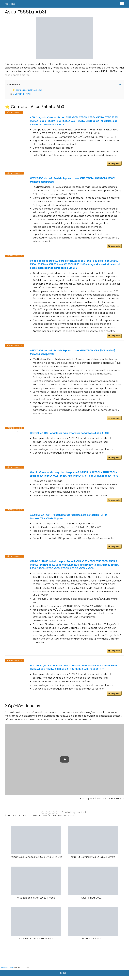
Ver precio (115, 164)
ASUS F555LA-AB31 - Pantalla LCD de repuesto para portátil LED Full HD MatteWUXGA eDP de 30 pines (69, 520)
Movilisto (10, 4)
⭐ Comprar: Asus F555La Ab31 (27, 90)
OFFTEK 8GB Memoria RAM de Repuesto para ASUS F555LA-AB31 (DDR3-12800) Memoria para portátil (74, 354)
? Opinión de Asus (22, 94)
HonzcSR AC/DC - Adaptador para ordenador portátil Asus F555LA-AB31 (71, 435)
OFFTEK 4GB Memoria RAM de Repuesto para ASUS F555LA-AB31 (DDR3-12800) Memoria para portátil (74, 181)
